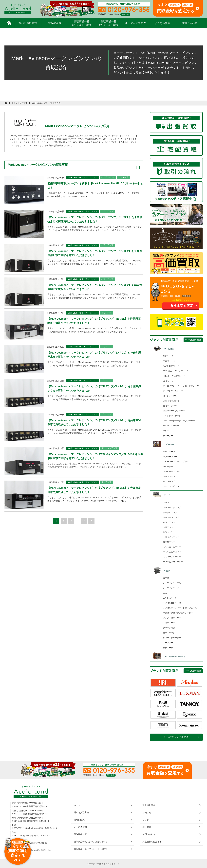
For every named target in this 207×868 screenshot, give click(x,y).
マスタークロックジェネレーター (178, 613)
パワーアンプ (169, 522)
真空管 (166, 578)
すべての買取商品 (193, 340)
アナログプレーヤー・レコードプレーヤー (182, 386)
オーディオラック (171, 588)
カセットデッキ (170, 406)
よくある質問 (162, 23)
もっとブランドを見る (176, 737)
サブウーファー (170, 457)
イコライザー (169, 623)
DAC (165, 593)
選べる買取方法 (28, 23)
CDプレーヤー (169, 356)
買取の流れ (55, 23)
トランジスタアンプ (172, 508)
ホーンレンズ (169, 481)
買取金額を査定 (182, 306)
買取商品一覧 (82, 23)
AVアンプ (167, 532)
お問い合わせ (189, 23)
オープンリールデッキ (173, 391)
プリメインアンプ (171, 537)
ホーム (77, 805)
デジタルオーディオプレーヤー (177, 371)
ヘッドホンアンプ (171, 517)
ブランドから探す (20, 103)
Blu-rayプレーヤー (171, 426)
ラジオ (166, 431)
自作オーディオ (170, 648)
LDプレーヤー (169, 381)
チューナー (168, 436)
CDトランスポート (171, 401)
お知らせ (147, 813)
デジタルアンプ (170, 512)
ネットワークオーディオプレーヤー (179, 421)
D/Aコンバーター (171, 598)
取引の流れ (79, 820)
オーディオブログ (135, 23)
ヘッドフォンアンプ (172, 557)
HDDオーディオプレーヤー (175, 376)
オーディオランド (112, 864)
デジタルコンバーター (173, 603)
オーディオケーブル (172, 583)
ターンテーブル (170, 396)
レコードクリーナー (172, 638)
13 (85, 532)
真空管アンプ (169, 542)
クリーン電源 (169, 628)
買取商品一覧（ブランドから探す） (91, 849)
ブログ (146, 820)
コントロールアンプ (172, 547)
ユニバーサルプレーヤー (174, 411)
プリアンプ (168, 527)
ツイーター (168, 466)
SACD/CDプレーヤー (173, 366)
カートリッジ (169, 633)
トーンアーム (169, 643)
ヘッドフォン (169, 476)
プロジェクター (170, 361)
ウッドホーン (169, 452)
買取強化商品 (149, 805)
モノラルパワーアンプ (173, 562)
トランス (167, 503)
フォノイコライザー (172, 618)
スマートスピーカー (172, 486)
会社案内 (147, 827)
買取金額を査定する (152, 842)
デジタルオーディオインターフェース (180, 608)
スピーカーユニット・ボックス (177, 462)
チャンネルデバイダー (173, 552)
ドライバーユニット (172, 471)
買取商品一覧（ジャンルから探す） (91, 842)
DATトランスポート (172, 416)
